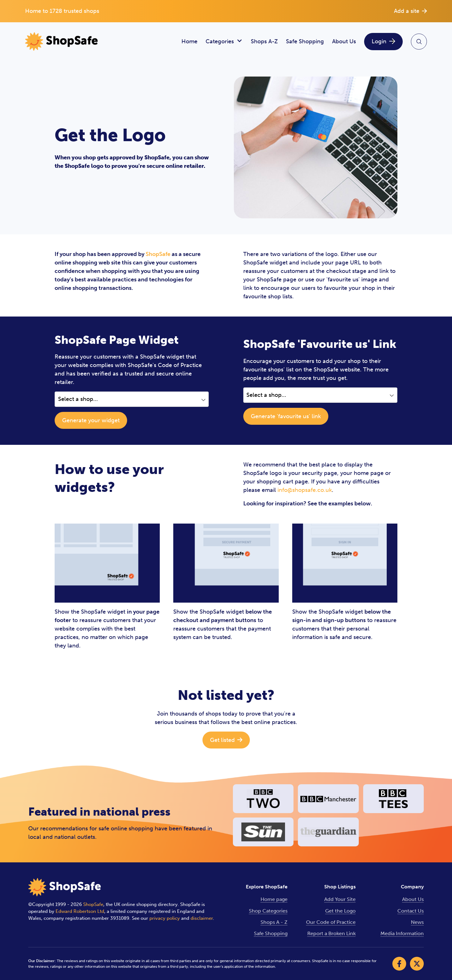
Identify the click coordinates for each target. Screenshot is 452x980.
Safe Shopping (305, 41)
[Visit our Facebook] (399, 964)
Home (189, 41)
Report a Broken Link (331, 933)
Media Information (402, 933)
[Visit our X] (417, 964)
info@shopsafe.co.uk (305, 490)
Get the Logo (340, 911)
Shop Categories (268, 911)
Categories (224, 42)
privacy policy (165, 918)
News (417, 922)
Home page (274, 899)
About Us (344, 41)
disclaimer (202, 918)
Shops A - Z (274, 922)
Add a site (410, 11)
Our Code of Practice (331, 922)
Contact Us (411, 911)
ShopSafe (158, 254)
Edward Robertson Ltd (80, 911)
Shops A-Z (264, 41)
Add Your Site (340, 899)
